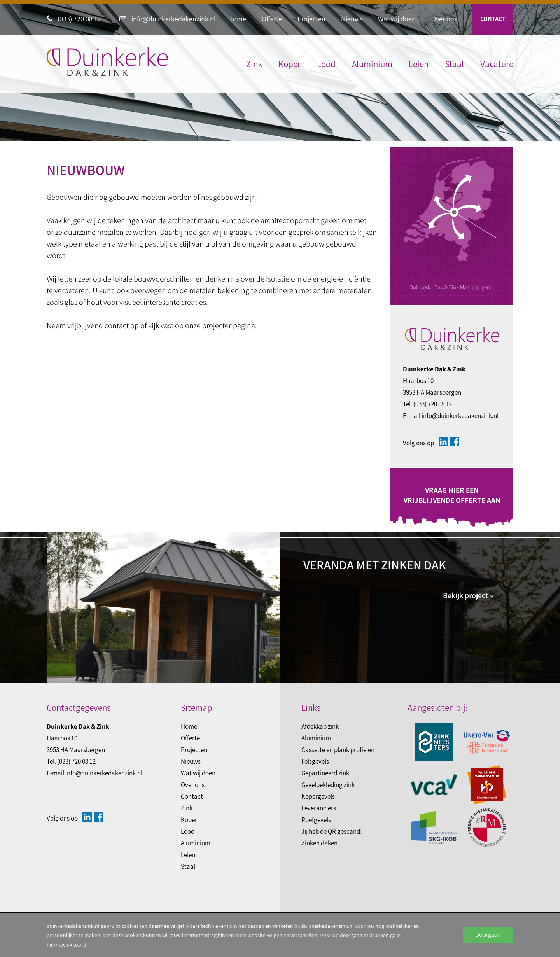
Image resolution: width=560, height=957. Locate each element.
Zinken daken (319, 843)
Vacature (497, 64)
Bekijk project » (468, 595)
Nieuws (352, 19)
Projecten (311, 19)
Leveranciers (319, 808)
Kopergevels (318, 796)
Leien (419, 64)
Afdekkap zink (320, 726)
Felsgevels (315, 761)
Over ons (444, 19)
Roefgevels (316, 820)
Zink (254, 64)
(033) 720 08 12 (74, 19)
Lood (326, 64)
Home (237, 19)
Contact (493, 19)
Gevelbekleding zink (328, 785)
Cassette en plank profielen (338, 750)
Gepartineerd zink (325, 773)
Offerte (272, 19)
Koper (290, 64)
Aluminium (372, 64)
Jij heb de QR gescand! (332, 831)
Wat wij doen (397, 19)
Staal (454, 64)
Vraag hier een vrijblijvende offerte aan (452, 495)
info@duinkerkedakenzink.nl (168, 19)
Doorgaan (488, 935)
